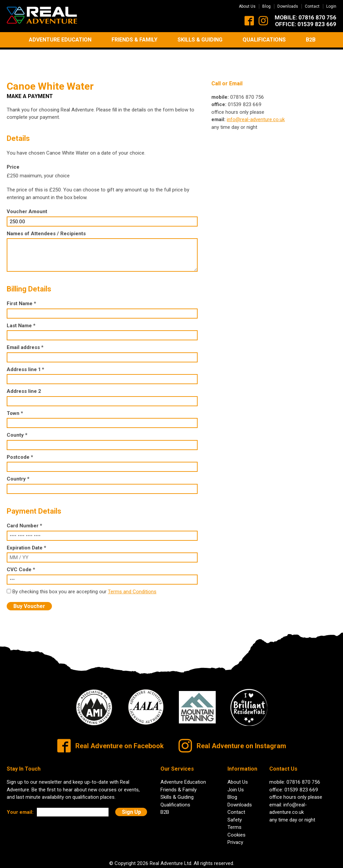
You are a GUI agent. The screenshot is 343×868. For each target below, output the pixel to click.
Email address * (25, 328)
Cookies (236, 816)
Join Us (236, 771)
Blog (266, 6)
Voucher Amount (27, 192)
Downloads (288, 6)
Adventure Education (60, 40)
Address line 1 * (25, 350)
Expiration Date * (26, 529)
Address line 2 (24, 372)
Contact (312, 6)
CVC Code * (21, 550)
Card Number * (24, 507)
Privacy (235, 823)
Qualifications (264, 40)
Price (13, 148)
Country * (18, 460)
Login (331, 6)
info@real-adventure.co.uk (256, 100)
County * (17, 416)
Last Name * (21, 307)
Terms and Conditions (132, 573)
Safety (235, 801)
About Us (247, 6)
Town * (15, 394)
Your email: (20, 793)
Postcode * (20, 438)
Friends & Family (134, 40)
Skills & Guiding (200, 40)
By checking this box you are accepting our (60, 573)
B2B (311, 40)
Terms (234, 808)
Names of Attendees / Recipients (46, 214)
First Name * (21, 284)
